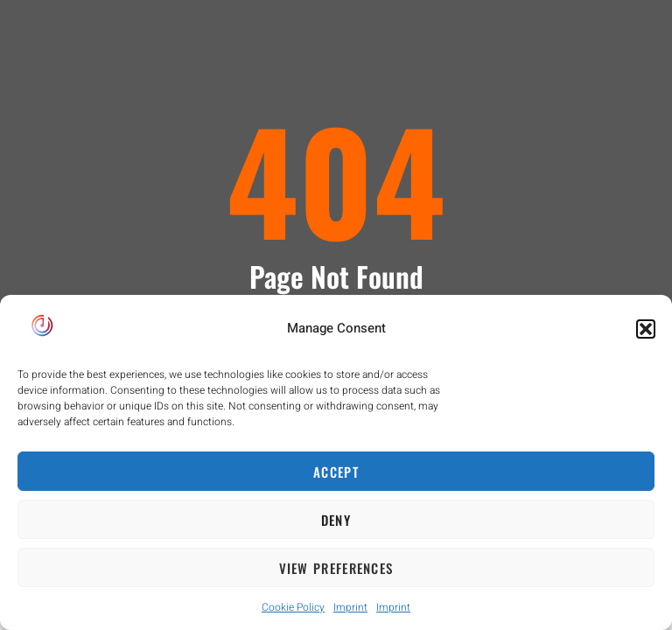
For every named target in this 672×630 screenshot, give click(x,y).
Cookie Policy (293, 607)
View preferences (336, 568)
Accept (336, 472)
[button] (646, 329)
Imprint (350, 607)
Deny (336, 520)
